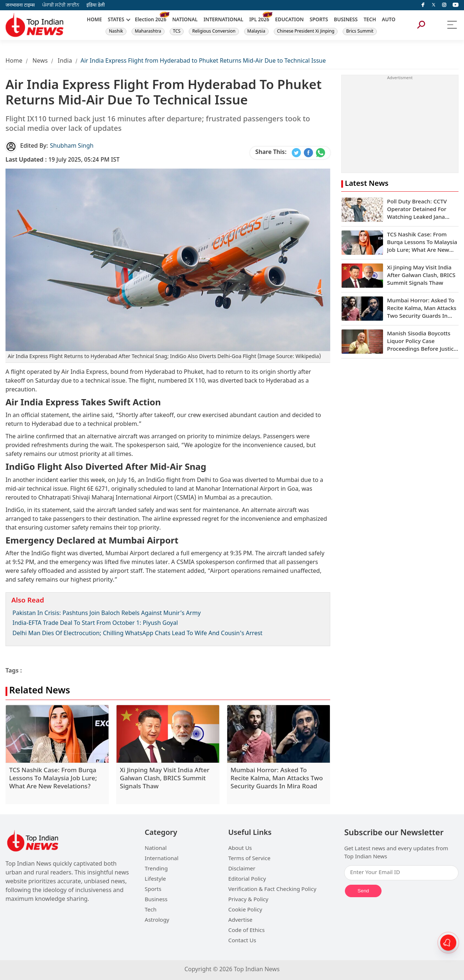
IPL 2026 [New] (259, 20)
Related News (40, 691)
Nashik (116, 32)
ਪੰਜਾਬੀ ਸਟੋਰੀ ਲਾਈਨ (61, 5)
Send (363, 891)
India (65, 61)
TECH (370, 20)
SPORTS (319, 20)
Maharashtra (148, 32)
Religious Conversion (214, 32)
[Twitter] (434, 5)
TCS (177, 32)
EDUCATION (290, 20)
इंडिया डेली (96, 5)
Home (14, 61)
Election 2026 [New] (151, 20)
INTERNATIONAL (223, 20)
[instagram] (444, 5)
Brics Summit (360, 32)
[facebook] (423, 5)
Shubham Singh (72, 146)
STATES (116, 20)
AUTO (389, 20)
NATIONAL (185, 20)
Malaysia (256, 32)
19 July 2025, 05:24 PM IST (62, 160)
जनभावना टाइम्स (20, 5)
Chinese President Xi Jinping (306, 32)
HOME (94, 20)
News (40, 61)
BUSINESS (346, 20)
